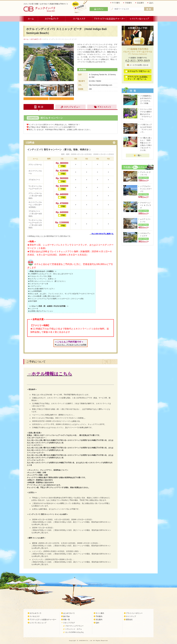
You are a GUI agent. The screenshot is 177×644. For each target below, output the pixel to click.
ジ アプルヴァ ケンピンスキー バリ (146, 189)
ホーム (31, 19)
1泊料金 (30, 143)
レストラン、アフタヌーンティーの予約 (71, 345)
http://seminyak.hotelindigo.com (101, 85)
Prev (36, 99)
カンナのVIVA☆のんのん (75, 632)
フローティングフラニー (74, 626)
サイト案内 (115, 3)
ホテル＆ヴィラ (52, 19)
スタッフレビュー (70, 107)
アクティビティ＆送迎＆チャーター (110, 19)
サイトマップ (131, 616)
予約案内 (128, 3)
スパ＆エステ (79, 19)
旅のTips (66, 616)
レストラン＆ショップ (140, 19)
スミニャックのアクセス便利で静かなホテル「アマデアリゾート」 (146, 114)
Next (61, 99)
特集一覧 (67, 620)
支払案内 (140, 3)
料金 (39, 107)
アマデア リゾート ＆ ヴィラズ (146, 205)
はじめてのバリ (69, 613)
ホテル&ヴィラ (36, 39)
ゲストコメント (101, 107)
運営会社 (129, 620)
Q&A (150, 3)
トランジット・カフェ (74, 629)
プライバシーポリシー (134, 613)
